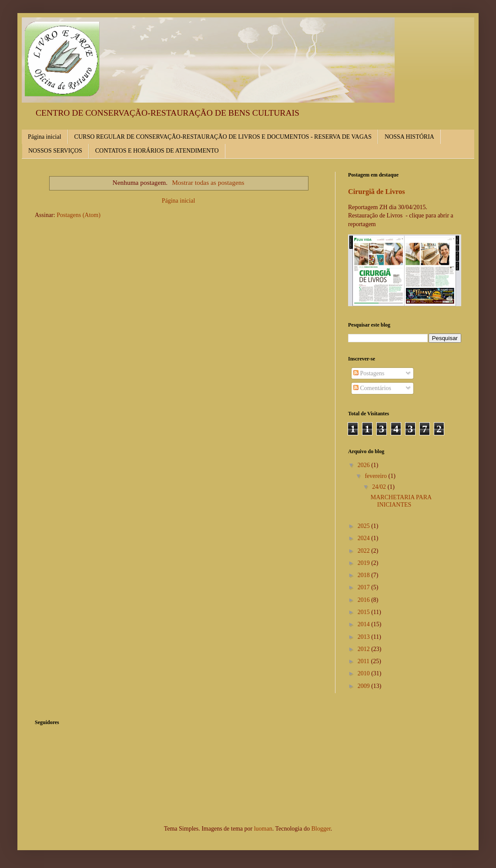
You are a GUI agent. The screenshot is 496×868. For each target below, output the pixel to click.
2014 (365, 624)
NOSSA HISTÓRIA (409, 137)
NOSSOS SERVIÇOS (55, 151)
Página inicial (45, 137)
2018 (365, 575)
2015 (365, 612)
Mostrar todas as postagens (208, 182)
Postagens (369, 373)
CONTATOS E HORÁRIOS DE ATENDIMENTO (157, 151)
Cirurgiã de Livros (377, 192)
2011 (364, 661)
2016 (365, 600)
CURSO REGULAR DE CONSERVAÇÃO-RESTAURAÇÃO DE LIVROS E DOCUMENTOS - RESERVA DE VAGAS (223, 137)
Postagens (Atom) (79, 215)
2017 (365, 587)
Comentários (372, 388)
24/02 (380, 487)
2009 (365, 686)
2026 (365, 465)
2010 (365, 673)
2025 (365, 526)
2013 (365, 637)
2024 (365, 538)
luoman (263, 829)
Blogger (321, 829)
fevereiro (376, 476)
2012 (365, 649)
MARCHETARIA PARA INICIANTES (401, 501)
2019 (365, 563)
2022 (365, 551)
